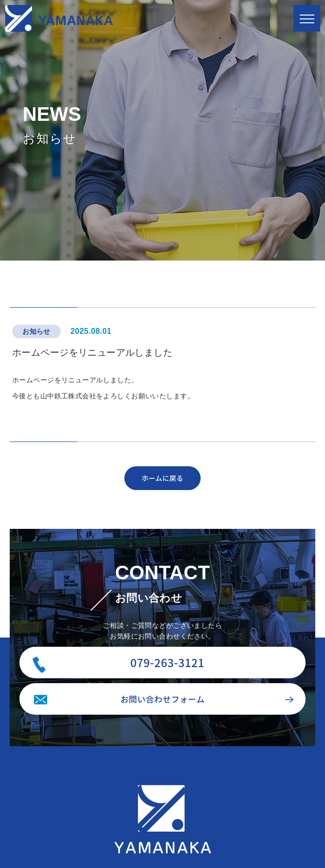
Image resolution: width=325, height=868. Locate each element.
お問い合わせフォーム (163, 699)
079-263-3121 (167, 662)
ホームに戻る (162, 478)
